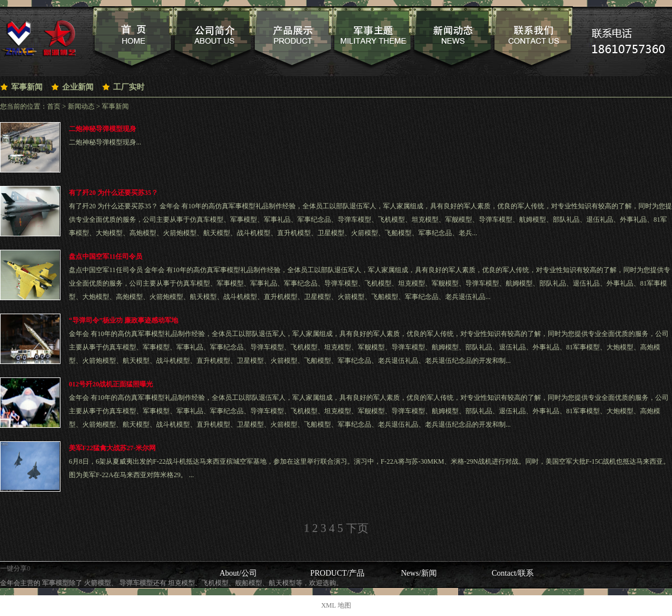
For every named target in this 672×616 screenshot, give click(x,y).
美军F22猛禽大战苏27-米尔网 (112, 448)
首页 (54, 106)
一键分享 (13, 568)
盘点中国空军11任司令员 (106, 256)
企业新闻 (78, 87)
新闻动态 (81, 106)
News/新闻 (419, 573)
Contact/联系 (513, 573)
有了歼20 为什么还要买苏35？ (113, 193)
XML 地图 (336, 605)
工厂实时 (129, 87)
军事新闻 (27, 87)
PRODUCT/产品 (337, 573)
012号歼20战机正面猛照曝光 (111, 384)
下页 (357, 528)
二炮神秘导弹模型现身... (105, 142)
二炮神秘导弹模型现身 (102, 129)
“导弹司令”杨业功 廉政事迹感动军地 (123, 320)
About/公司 (238, 573)
